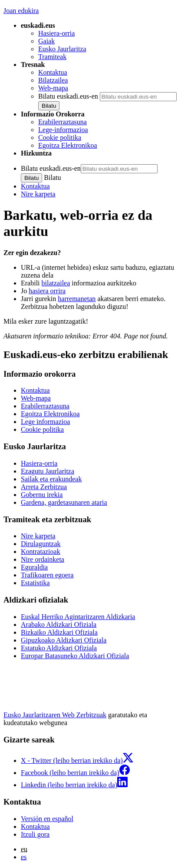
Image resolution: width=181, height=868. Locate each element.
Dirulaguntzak (41, 544)
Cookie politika (60, 137)
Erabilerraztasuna (63, 122)
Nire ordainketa (43, 559)
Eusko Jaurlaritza (62, 49)
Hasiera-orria (56, 33)
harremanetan (77, 299)
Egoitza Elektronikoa (68, 145)
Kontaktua (53, 72)
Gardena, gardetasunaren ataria (64, 502)
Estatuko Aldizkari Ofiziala (59, 648)
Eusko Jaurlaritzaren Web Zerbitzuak (55, 715)
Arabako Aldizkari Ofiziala (59, 624)
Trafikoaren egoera (47, 575)
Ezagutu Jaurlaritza (48, 471)
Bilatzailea (53, 80)
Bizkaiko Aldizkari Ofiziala (59, 632)
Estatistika (35, 583)
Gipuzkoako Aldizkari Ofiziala (64, 640)
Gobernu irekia (42, 495)
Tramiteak (52, 57)
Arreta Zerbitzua (44, 487)
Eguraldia (34, 567)
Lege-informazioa (63, 130)
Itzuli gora (35, 834)
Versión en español (47, 819)
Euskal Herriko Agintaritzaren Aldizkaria (78, 617)
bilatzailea (56, 283)
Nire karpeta (38, 194)
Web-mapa (53, 88)
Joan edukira (21, 11)
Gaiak (46, 41)
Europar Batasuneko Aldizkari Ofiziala (75, 656)
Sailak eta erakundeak (51, 479)
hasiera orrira (47, 291)
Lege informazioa (45, 422)
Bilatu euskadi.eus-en (68, 96)
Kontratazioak (41, 552)
